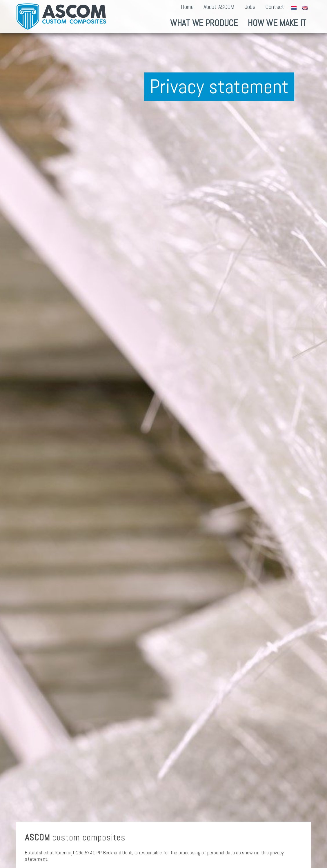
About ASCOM (219, 7)
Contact (275, 7)
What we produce (204, 23)
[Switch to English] (305, 8)
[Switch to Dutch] (294, 8)
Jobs (250, 7)
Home (187, 7)
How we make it (277, 23)
